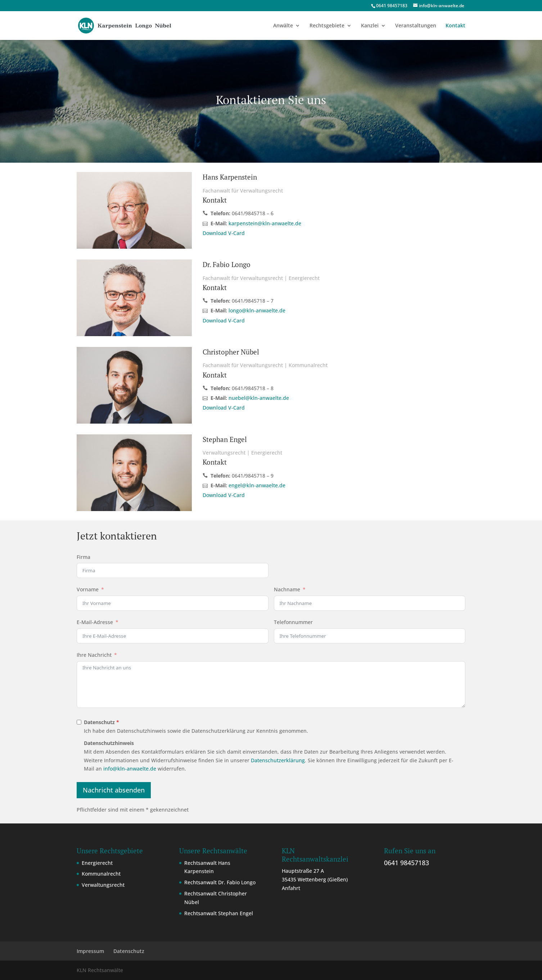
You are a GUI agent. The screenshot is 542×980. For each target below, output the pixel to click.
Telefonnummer (293, 622)
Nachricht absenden (114, 790)
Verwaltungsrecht (103, 885)
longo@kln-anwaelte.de (257, 310)
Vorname (88, 589)
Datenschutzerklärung (278, 760)
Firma (83, 557)
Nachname (287, 589)
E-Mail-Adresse (95, 622)
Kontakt (455, 26)
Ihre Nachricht (94, 655)
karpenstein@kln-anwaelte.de (265, 223)
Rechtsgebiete (327, 26)
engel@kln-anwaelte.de (257, 485)
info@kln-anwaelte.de (130, 769)
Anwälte (283, 26)
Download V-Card (224, 233)
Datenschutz (129, 951)
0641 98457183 (406, 863)
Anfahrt (291, 888)
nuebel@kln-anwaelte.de (259, 398)
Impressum (90, 951)
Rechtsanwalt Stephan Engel (219, 913)
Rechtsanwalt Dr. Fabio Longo (220, 882)
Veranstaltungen (416, 26)
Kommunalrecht (101, 874)
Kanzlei (370, 26)
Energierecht (97, 863)
